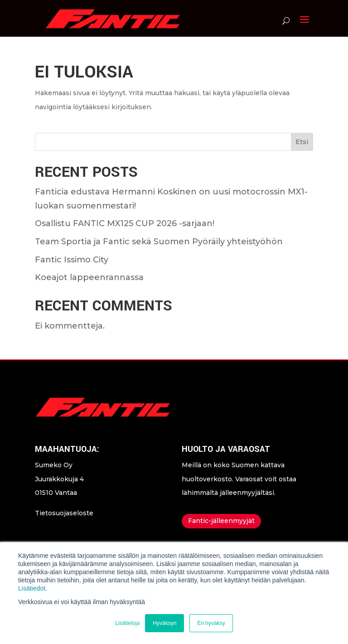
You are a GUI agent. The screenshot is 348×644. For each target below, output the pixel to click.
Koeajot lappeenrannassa (89, 277)
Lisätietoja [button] (127, 623)
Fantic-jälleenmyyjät (221, 521)
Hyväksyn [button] (164, 623)
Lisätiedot (32, 588)
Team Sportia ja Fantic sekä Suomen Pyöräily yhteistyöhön (159, 242)
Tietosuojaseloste (64, 513)
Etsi (302, 142)
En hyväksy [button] (211, 623)
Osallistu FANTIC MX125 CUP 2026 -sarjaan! (125, 223)
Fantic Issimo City (72, 260)
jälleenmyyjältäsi (247, 493)
